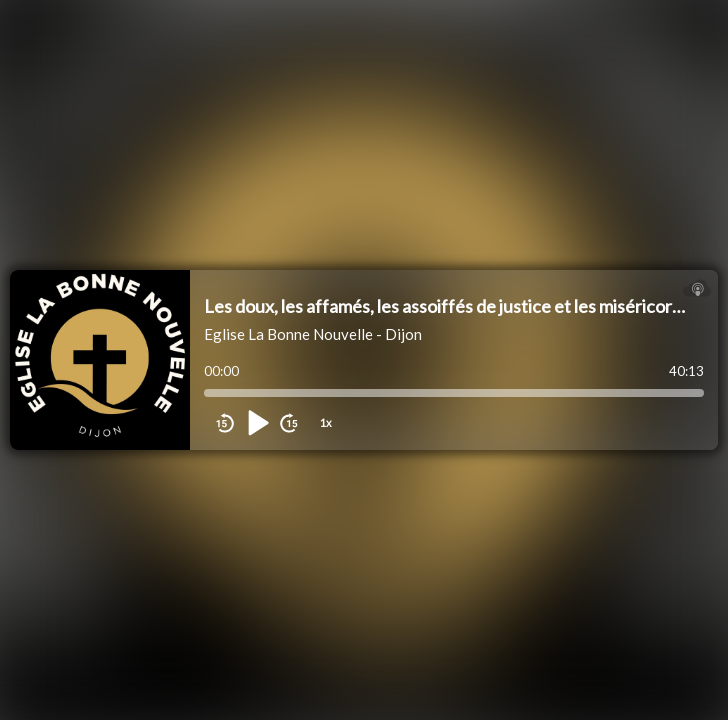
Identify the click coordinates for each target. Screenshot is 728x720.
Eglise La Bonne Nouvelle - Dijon (313, 334)
